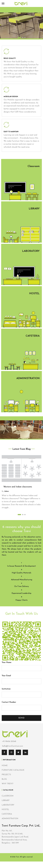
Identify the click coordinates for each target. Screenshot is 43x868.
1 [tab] (19, 37)
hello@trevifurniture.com (12, 746)
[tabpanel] (21, 23)
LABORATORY (8, 805)
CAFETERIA (7, 814)
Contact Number (21, 705)
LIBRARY (6, 800)
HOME (5, 766)
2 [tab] (23, 37)
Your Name (21, 665)
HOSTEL (5, 810)
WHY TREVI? (8, 784)
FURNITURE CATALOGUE (13, 770)
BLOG (4, 779)
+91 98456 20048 (9, 742)
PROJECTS (6, 775)
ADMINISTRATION (10, 819)
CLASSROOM (8, 796)
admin (6, 491)
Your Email (21, 678)
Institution (21, 692)
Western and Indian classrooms (18, 487)
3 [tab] (25, 37)
